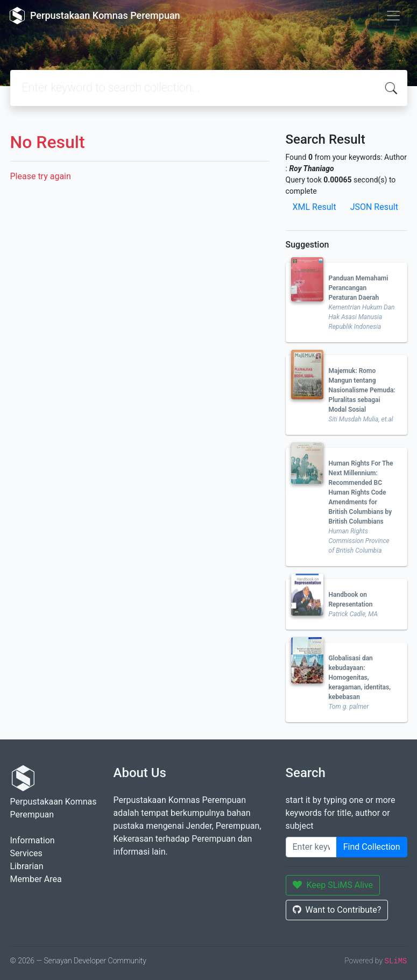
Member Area (36, 879)
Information (33, 840)
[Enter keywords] (311, 847)
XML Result (314, 207)
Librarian (27, 866)
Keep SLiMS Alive (333, 885)
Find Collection (372, 847)
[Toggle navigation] (393, 16)
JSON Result (374, 207)
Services (26, 853)
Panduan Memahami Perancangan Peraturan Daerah (359, 288)
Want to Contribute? (337, 910)
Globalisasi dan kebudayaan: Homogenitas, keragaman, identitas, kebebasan (360, 678)
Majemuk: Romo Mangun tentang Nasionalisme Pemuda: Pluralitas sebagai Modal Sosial (362, 390)
